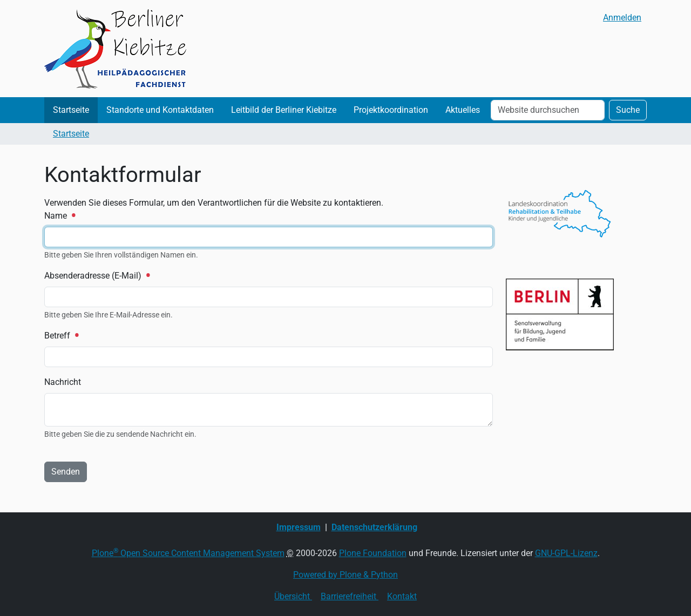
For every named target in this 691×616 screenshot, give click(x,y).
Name (59, 216)
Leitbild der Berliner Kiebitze (284, 110)
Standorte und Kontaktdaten (160, 110)
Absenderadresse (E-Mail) (97, 276)
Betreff (61, 336)
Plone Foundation (373, 553)
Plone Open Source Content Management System (188, 553)
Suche (628, 110)
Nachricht (63, 382)
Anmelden (622, 18)
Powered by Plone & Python (345, 575)
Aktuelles (463, 110)
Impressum (299, 527)
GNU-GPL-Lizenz (566, 553)
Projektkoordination (391, 110)
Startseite (71, 110)
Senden (66, 472)
